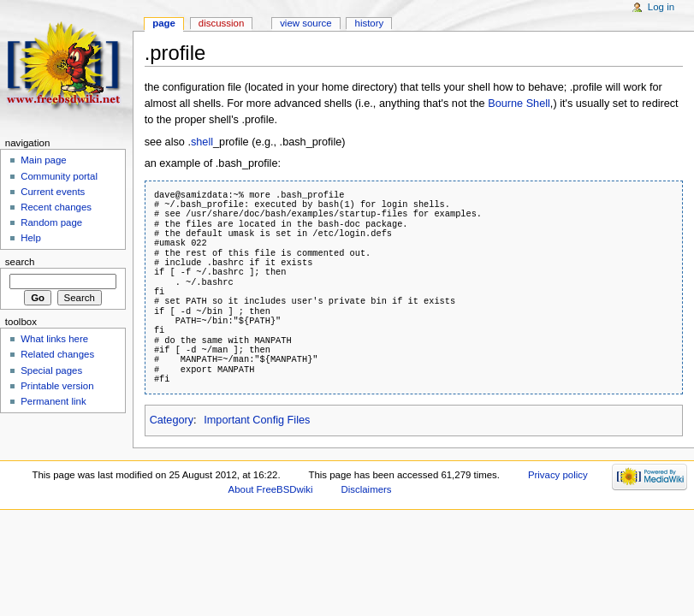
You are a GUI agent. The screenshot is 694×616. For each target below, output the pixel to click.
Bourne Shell (519, 104)
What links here (54, 339)
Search (20, 262)
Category (172, 420)
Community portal (59, 176)
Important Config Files (257, 420)
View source (305, 23)
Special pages (51, 370)
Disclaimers (367, 489)
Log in (661, 7)
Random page (51, 222)
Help (31, 238)
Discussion (221, 23)
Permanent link (53, 401)
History (370, 23)
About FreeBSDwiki (271, 489)
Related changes (57, 354)
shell (202, 142)
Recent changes (56, 207)
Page (164, 23)
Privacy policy (558, 475)
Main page (44, 160)
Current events (53, 192)
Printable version (57, 386)
